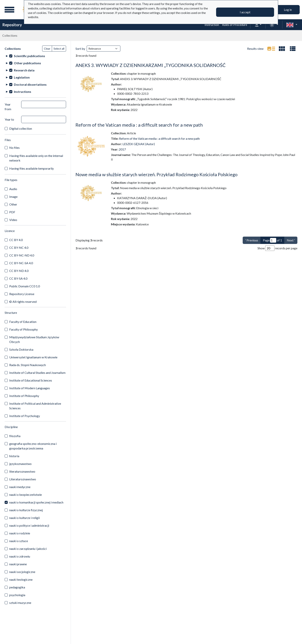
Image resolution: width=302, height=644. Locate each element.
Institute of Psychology (25, 416)
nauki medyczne (20, 487)
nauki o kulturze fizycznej (26, 510)
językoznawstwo (20, 464)
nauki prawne (18, 564)
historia (14, 456)
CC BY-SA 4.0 (18, 278)
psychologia (17, 595)
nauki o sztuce (19, 541)
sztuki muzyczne (20, 603)
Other (13, 204)
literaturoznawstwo (22, 471)
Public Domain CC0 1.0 (25, 286)
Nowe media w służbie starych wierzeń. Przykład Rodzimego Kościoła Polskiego (156, 174)
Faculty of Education (23, 322)
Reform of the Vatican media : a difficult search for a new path (139, 125)
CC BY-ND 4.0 (19, 271)
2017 (122, 149)
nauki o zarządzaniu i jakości (28, 549)
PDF (12, 212)
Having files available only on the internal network (36, 158)
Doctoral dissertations (30, 84)
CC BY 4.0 (16, 240)
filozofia (15, 436)
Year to (9, 119)
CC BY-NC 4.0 (19, 248)
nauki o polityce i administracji (29, 525)
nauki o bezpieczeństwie (26, 495)
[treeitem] (35, 56)
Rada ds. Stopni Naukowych (28, 365)
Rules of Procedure (235, 25)
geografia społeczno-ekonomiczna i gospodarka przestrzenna (33, 446)
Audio (13, 189)
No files (14, 148)
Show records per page (277, 248)
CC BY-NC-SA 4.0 (21, 263)
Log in (288, 10)
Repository (12, 25)
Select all (59, 49)
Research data (24, 70)
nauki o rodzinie (20, 533)
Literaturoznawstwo (23, 479)
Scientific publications (29, 56)
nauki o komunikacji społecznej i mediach (36, 502)
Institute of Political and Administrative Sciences (35, 406)
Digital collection (21, 128)
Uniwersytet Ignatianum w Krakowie (33, 357)
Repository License (22, 294)
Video (13, 220)
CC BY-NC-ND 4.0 (22, 255)
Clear (47, 49)
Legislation (22, 77)
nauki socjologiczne (22, 572)
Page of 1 (272, 240)
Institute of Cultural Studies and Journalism (37, 373)
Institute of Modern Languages (30, 388)
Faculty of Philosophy (23, 329)
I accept (245, 12)
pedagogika (17, 587)
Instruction (212, 25)
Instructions (23, 92)
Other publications (27, 63)
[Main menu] (9, 10)
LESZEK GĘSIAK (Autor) (139, 144)
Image (13, 197)
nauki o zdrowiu (20, 556)
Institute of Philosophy (24, 396)
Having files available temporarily (31, 168)
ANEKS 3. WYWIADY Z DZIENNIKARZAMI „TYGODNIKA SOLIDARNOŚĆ (151, 65)
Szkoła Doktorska (21, 349)
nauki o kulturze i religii (24, 518)
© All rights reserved (23, 302)
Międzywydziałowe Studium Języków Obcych (34, 339)
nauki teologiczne (21, 579)
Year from (8, 107)
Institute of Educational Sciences (31, 380)
